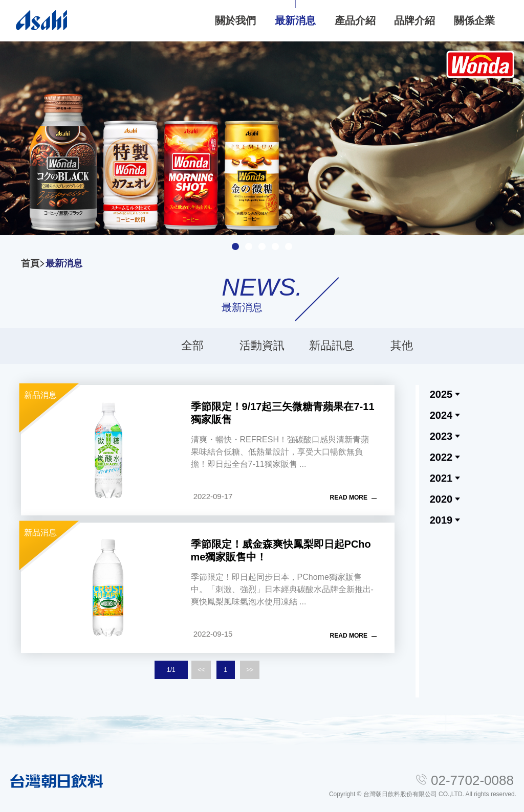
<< (201, 670)
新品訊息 (332, 345)
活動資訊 (262, 345)
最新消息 (64, 263)
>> (250, 670)
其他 (402, 345)
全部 (192, 345)
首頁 (30, 263)
